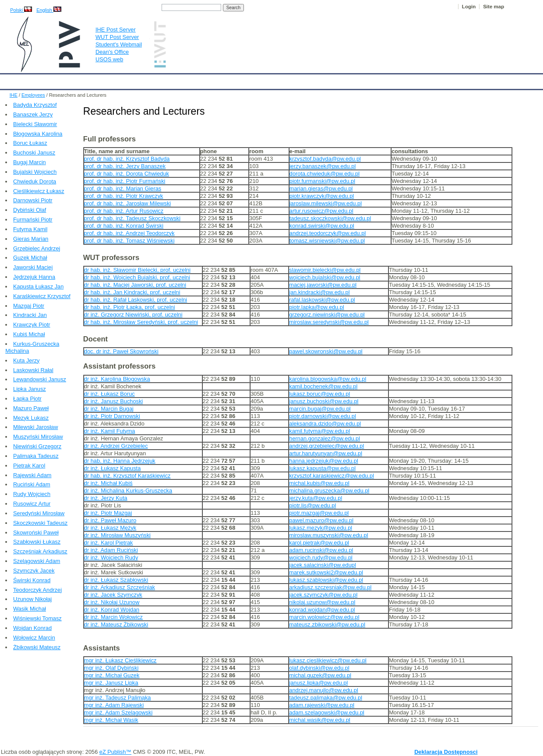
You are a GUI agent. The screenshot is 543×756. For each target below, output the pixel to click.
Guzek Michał (30, 258)
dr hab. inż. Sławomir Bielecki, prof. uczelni (137, 270)
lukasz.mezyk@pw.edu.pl (321, 528)
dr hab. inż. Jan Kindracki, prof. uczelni (132, 292)
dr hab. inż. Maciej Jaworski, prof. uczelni (135, 285)
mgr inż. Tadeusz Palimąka (118, 698)
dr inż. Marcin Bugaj (109, 409)
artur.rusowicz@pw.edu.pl (321, 211)
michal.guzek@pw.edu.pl (320, 675)
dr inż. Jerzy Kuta (106, 498)
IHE (11, 80)
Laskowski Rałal (33, 370)
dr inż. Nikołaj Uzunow (112, 602)
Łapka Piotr (27, 399)
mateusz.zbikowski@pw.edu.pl (327, 624)
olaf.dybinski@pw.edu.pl (319, 668)
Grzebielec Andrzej (37, 248)
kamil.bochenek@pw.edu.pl (323, 386)
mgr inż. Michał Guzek (112, 675)
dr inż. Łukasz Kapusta (112, 468)
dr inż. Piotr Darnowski (112, 416)
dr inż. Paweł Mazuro (110, 520)
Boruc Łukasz (30, 143)
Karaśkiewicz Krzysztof (42, 296)
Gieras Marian (31, 239)
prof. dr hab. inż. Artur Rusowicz (124, 211)
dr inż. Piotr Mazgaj (108, 513)
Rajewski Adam (32, 475)
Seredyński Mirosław (39, 513)
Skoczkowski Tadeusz (40, 523)
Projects (253, 80)
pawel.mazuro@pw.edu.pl (321, 520)
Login (469, 7)
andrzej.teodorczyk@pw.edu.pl (328, 233)
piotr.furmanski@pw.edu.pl (322, 181)
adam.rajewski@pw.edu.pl (322, 705)
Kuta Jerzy (26, 360)
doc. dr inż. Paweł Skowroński (121, 351)
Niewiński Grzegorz (37, 446)
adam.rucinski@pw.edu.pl (321, 550)
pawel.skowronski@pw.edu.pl (326, 351)
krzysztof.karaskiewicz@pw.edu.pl (331, 476)
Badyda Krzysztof (35, 105)
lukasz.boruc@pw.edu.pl (319, 394)
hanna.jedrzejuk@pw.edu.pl (323, 461)
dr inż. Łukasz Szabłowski (116, 580)
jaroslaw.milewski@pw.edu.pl (326, 203)
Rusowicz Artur (32, 504)
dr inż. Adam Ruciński (111, 550)
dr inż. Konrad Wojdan (112, 610)
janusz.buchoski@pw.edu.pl (324, 401)
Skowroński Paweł (36, 533)
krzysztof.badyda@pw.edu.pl (325, 159)
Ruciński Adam (32, 484)
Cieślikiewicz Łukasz (39, 191)
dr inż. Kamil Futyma (110, 431)
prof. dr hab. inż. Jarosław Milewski (127, 203)
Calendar (40, 80)
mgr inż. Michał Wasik (111, 720)
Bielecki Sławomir (35, 124)
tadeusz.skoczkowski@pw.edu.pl (330, 218)
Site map (494, 7)
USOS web (109, 59)
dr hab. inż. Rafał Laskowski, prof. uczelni (136, 300)
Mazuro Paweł (31, 408)
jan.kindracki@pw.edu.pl (319, 292)
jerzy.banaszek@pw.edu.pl (323, 166)
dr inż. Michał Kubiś (108, 483)
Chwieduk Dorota (35, 181)
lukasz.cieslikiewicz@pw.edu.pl (328, 660)
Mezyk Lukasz (31, 418)
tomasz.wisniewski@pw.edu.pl (327, 241)
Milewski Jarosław (35, 427)
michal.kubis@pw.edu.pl (319, 483)
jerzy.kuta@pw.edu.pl (316, 498)
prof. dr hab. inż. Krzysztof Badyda (127, 159)
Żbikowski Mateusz (37, 647)
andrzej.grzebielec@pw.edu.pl (326, 446)
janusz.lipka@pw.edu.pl (318, 683)
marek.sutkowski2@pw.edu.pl (326, 572)
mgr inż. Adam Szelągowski (118, 712)
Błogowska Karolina (38, 134)
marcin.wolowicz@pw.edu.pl (324, 617)
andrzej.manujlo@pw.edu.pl (323, 690)
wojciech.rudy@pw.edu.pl (321, 557)
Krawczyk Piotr (32, 325)
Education (182, 80)
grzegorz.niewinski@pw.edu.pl (327, 315)
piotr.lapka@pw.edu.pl (316, 307)
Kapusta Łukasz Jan (38, 287)
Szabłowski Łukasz (37, 542)
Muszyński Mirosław (38, 437)
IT (313, 80)
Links (335, 80)
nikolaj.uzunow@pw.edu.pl (322, 602)
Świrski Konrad (32, 580)
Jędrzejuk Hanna (34, 277)
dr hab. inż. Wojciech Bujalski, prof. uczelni (137, 277)
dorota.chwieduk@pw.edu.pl (324, 174)
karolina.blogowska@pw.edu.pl (328, 379)
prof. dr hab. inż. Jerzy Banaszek (125, 166)
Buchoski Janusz (34, 153)
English (49, 10)
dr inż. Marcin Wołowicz (113, 617)
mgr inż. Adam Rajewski (114, 705)
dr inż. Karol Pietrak (109, 543)
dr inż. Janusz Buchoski (113, 401)
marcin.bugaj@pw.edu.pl (320, 409)
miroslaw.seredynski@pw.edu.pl (329, 322)
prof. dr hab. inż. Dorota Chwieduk (127, 174)
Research (219, 80)
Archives (287, 80)
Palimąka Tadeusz (36, 456)
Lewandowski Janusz (40, 379)
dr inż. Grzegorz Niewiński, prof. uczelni (133, 315)
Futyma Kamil (30, 229)
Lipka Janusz (30, 389)
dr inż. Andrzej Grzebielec (116, 446)
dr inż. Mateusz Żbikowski (116, 624)
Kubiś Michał (29, 334)
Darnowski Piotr (33, 200)
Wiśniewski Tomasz (37, 618)
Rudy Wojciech (32, 494)
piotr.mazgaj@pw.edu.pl (319, 513)
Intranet (363, 80)
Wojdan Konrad (32, 628)
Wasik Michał (30, 609)
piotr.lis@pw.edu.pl (312, 505)
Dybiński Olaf (30, 210)
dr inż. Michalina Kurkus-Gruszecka (128, 491)
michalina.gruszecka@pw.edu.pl (329, 491)
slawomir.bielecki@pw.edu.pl (325, 270)
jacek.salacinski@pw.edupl (322, 565)
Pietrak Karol (29, 466)
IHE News (77, 80)
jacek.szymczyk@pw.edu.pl (323, 595)
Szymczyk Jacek (34, 571)
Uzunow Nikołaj (32, 599)
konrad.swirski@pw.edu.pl (322, 226)
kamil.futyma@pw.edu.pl (319, 431)
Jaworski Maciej (33, 267)
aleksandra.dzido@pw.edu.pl (325, 424)
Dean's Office (112, 52)
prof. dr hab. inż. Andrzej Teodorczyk (129, 233)
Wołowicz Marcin (34, 638)
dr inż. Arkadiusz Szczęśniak (120, 587)
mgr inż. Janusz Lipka (111, 683)
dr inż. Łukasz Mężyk (110, 528)
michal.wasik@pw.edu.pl (320, 720)
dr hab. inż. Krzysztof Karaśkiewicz (127, 476)
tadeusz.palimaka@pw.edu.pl (326, 698)
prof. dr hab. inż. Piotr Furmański (125, 181)
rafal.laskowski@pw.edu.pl (322, 300)
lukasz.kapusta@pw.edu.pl (322, 468)
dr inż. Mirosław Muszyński (117, 535)
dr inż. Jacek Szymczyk (113, 595)
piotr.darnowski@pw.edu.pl (322, 416)
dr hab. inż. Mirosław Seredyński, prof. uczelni (141, 322)
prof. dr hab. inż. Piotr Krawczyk (124, 196)
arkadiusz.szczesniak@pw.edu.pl (330, 587)
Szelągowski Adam (37, 561)
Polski (21, 10)
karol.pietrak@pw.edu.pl (319, 543)
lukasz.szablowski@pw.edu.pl (326, 580)
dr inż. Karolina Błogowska (117, 379)
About (109, 80)
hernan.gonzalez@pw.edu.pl (324, 438)
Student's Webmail (119, 44)
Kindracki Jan (30, 315)
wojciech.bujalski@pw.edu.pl (324, 277)
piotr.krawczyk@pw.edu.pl (322, 196)
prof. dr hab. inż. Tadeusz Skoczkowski (132, 218)
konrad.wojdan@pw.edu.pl (322, 610)
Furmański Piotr (33, 220)
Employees (143, 80)
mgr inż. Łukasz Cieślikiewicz (120, 660)
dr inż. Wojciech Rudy (111, 557)
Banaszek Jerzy (33, 114)
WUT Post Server (117, 37)
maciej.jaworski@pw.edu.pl (323, 285)
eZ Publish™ (115, 752)
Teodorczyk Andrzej (37, 590)
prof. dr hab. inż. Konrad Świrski (124, 226)
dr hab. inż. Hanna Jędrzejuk (120, 461)
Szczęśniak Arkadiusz (40, 551)
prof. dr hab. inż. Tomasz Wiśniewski (129, 241)
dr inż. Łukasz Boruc (109, 394)
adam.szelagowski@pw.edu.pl (327, 712)
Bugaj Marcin (30, 162)
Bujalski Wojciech (35, 172)
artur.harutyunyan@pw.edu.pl (326, 453)
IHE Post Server (116, 30)
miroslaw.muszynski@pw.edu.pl (328, 535)
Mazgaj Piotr (29, 306)
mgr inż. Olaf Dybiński (111, 668)
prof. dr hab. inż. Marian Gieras (123, 188)
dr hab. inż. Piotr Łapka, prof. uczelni (130, 307)
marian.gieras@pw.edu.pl (321, 188)
